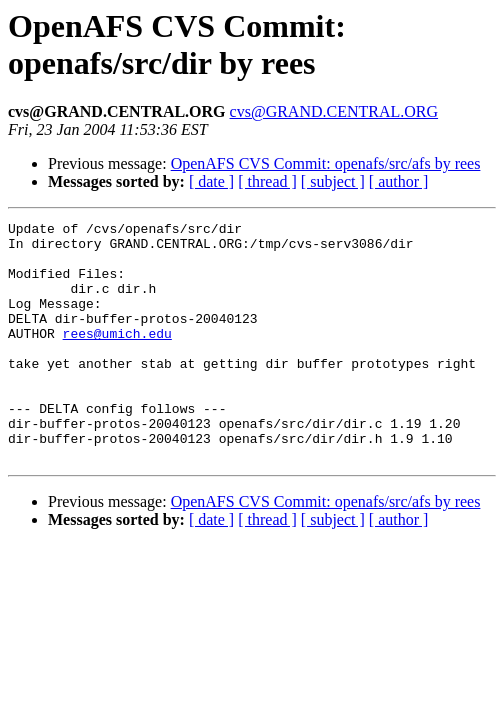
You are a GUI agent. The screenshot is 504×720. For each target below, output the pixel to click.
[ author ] (399, 181)
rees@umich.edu (117, 357)
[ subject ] (333, 181)
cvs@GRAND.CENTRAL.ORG (334, 111)
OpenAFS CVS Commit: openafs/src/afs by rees (326, 163)
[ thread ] (267, 181)
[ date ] (211, 181)
